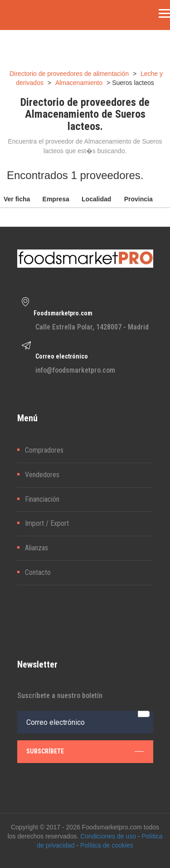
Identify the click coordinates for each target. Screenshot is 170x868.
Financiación (42, 499)
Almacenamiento (79, 83)
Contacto (38, 572)
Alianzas (36, 548)
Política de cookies (107, 845)
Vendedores (42, 475)
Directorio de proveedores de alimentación (69, 74)
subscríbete (85, 751)
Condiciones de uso (108, 836)
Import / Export (47, 523)
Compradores (44, 450)
